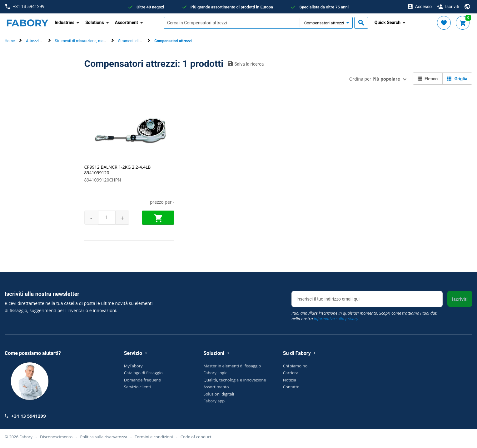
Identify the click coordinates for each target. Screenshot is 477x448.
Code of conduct (196, 437)
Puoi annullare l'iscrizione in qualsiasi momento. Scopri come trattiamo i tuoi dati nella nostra (364, 316)
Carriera (291, 373)
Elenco (428, 79)
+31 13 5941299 (25, 7)
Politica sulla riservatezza (104, 437)
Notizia (290, 380)
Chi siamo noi (296, 366)
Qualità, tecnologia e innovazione (235, 380)
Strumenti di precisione (137, 41)
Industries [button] (65, 22)
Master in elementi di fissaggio (232, 366)
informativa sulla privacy (336, 319)
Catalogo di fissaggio (143, 373)
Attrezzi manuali (39, 41)
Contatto (291, 387)
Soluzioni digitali (219, 394)
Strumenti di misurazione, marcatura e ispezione (95, 41)
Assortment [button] (127, 22)
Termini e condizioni (154, 437)
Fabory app (214, 401)
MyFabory (133, 366)
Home (10, 41)
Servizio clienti (137, 387)
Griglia (457, 79)
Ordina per (375, 79)
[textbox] (232, 23)
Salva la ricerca (246, 64)
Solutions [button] (94, 22)
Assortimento (216, 387)
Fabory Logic (215, 373)
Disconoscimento (56, 437)
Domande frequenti (143, 380)
